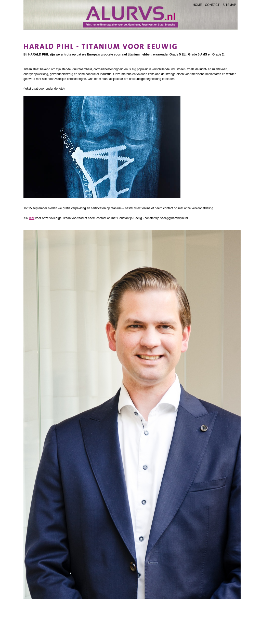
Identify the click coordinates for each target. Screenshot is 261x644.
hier (32, 218)
